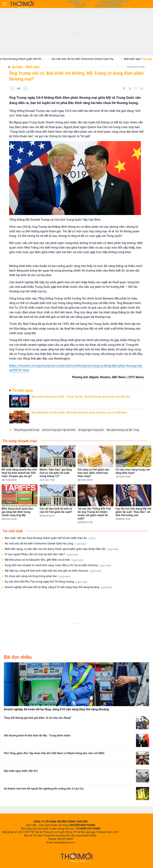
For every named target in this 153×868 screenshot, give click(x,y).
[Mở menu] (4, 4)
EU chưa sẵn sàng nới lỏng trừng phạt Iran (38, 576)
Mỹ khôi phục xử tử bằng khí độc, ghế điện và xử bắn (44, 560)
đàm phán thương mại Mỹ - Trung (123, 430)
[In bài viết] (142, 89)
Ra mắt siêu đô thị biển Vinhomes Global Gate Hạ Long (45, 544)
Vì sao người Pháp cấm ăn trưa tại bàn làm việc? (41, 554)
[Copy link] (136, 88)
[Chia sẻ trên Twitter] (130, 89)
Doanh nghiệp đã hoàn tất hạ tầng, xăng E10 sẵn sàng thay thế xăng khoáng (58, 587)
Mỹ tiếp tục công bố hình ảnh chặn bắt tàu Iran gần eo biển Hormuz (53, 571)
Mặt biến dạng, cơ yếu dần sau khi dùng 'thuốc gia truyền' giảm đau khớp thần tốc (62, 549)
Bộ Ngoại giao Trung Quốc (91, 430)
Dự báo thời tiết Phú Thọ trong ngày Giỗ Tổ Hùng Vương (46, 582)
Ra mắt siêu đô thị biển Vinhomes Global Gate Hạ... (87, 59)
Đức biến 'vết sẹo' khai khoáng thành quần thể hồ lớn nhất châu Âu (50, 538)
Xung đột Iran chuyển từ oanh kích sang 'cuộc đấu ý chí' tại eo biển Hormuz (58, 565)
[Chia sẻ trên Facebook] (124, 89)
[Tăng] (25, 89)
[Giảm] (12, 89)
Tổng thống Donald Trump (27, 430)
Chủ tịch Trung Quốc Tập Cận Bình (59, 430)
